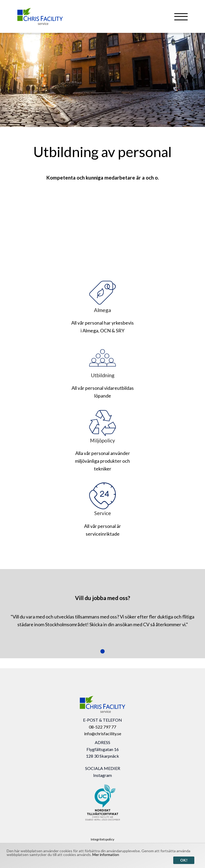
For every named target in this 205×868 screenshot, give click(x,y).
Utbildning (102, 361)
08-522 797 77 (102, 727)
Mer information (106, 855)
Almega (102, 296)
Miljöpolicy (102, 427)
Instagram (102, 775)
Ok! (184, 860)
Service (102, 499)
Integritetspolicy (102, 839)
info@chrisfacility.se (103, 733)
